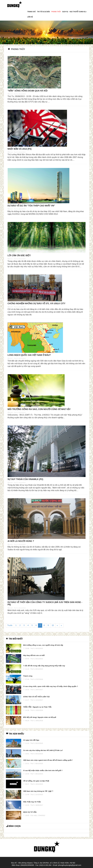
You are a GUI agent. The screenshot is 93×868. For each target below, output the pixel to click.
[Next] (57, 626)
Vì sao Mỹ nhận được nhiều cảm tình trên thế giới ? (43, 771)
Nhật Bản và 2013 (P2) (20, 149)
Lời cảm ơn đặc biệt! (19, 256)
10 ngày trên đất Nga (31, 740)
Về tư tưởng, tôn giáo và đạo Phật (36, 781)
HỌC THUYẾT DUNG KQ (78, 12)
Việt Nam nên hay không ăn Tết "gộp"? (38, 791)
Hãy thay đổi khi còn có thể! (34, 656)
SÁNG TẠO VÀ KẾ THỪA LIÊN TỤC (36, 697)
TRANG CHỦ (31, 12)
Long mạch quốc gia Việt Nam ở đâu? (29, 355)
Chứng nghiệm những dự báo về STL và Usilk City (37, 304)
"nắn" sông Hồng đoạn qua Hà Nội (28, 91)
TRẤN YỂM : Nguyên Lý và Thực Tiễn (37, 707)
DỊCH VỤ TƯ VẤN (30, 812)
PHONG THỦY (56, 12)
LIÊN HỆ (30, 17)
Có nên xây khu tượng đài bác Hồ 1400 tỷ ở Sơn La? (43, 751)
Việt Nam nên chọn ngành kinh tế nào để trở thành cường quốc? (48, 760)
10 (53, 626)
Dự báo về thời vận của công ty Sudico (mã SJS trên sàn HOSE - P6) (45, 604)
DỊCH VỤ (65, 12)
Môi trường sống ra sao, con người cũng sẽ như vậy (39, 409)
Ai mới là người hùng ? (21, 541)
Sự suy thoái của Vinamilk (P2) (26, 479)
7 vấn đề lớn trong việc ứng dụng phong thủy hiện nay (44, 666)
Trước (10, 626)
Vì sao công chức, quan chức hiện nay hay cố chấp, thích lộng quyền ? (50, 687)
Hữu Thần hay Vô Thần (32, 802)
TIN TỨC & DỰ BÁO (43, 12)
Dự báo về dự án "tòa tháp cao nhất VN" (32, 206)
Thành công (28, 676)
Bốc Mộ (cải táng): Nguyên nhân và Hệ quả (40, 717)
